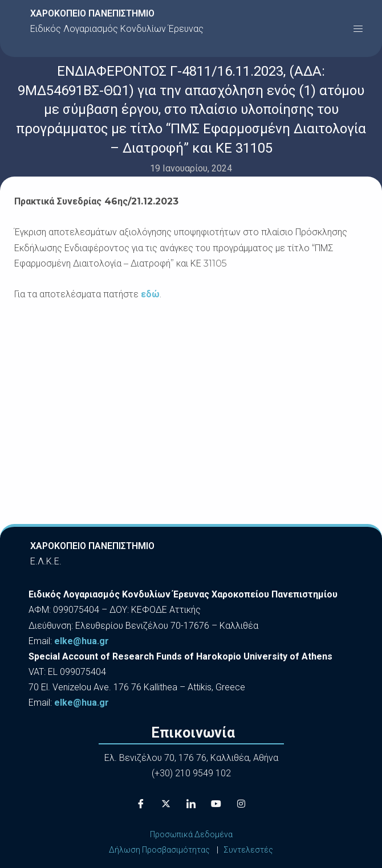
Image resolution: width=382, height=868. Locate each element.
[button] (358, 28)
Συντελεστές (248, 850)
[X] (166, 804)
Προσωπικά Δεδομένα (191, 834)
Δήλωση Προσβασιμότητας (159, 850)
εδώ (150, 294)
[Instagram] (241, 804)
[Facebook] (141, 804)
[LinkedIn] (191, 804)
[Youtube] (216, 804)
